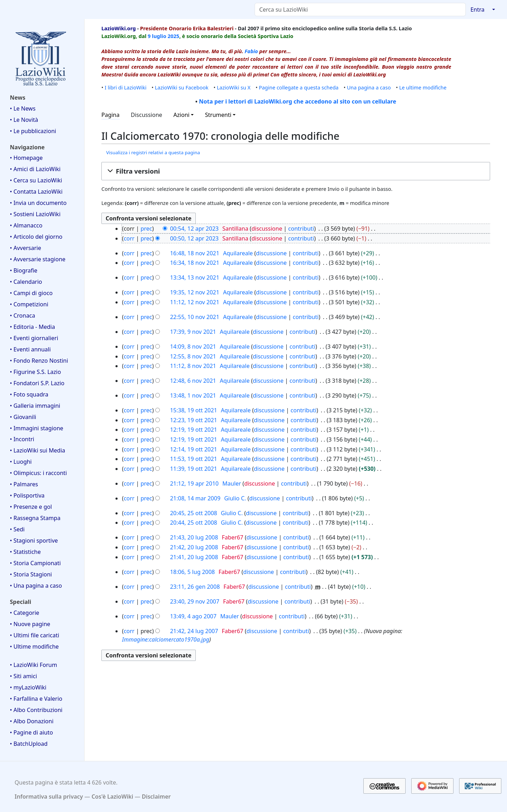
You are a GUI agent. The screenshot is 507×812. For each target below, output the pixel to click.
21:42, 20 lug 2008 (194, 547)
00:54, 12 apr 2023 (194, 229)
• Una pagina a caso (36, 586)
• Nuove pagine (30, 624)
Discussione (147, 115)
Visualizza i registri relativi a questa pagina (153, 152)
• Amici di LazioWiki (35, 169)
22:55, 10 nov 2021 (195, 317)
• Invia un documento (38, 203)
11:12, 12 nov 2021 (195, 302)
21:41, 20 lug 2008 (194, 557)
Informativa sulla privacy (49, 797)
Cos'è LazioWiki (112, 797)
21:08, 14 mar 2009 (195, 498)
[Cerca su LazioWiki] (360, 10)
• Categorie (24, 613)
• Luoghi (21, 462)
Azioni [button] (182, 115)
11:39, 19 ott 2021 (194, 469)
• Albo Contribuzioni (36, 710)
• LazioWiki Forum (33, 665)
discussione (267, 229)
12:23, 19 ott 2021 (194, 420)
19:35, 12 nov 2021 (195, 292)
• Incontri (22, 439)
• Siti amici (23, 676)
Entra (477, 10)
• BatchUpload (29, 744)
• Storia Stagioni (31, 574)
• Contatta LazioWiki (36, 192)
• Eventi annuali (30, 349)
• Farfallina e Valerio (36, 699)
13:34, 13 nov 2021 (195, 277)
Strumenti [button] (218, 115)
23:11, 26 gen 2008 (195, 587)
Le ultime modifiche (423, 87)
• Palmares (24, 484)
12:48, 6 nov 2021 (193, 381)
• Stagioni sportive (34, 541)
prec (146, 229)
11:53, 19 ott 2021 (194, 459)
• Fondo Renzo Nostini (39, 361)
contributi (301, 229)
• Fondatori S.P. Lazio (37, 383)
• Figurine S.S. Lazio (35, 372)
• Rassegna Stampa (35, 518)
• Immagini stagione (37, 428)
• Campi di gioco (31, 293)
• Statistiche (25, 552)
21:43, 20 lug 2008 (194, 537)
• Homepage (26, 158)
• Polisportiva (27, 495)
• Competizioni (29, 304)
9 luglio (157, 36)
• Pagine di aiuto (31, 732)
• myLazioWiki (28, 687)
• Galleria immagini (35, 406)
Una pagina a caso (369, 87)
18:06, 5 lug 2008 (192, 572)
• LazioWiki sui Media (37, 450)
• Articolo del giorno (36, 237)
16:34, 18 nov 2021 (195, 263)
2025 (173, 36)
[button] (296, 171)
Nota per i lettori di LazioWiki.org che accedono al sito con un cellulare (298, 101)
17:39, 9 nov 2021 (193, 332)
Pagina (111, 115)
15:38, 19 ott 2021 (194, 410)
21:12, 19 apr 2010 (194, 483)
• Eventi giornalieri (34, 338)
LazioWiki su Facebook (182, 87)
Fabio (251, 51)
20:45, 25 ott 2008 (194, 513)
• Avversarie (26, 248)
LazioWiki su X (234, 87)
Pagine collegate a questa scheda (299, 87)
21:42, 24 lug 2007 (194, 631)
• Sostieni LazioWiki (35, 214)
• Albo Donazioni (32, 721)
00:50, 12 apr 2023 (194, 238)
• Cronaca (23, 316)
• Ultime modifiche (34, 647)
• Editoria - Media (32, 327)
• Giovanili (23, 417)
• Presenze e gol (31, 507)
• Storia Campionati (35, 563)
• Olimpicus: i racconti (38, 473)
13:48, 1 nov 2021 (193, 395)
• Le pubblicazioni (33, 131)
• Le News (23, 108)
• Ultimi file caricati (35, 635)
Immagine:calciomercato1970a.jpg (166, 639)
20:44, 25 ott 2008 (194, 523)
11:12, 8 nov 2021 (193, 366)
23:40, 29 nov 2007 (195, 601)
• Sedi (17, 529)
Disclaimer (156, 797)
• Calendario (26, 282)
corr (129, 238)
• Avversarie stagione (38, 259)
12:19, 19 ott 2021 (194, 430)
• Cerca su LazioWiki (36, 180)
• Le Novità (24, 120)
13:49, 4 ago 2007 (193, 616)
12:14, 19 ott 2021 (194, 449)
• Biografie (24, 270)
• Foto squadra (29, 394)
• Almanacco (26, 225)
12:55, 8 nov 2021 (193, 356)
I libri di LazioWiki (126, 87)
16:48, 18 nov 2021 (195, 253)
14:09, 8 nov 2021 (193, 346)
